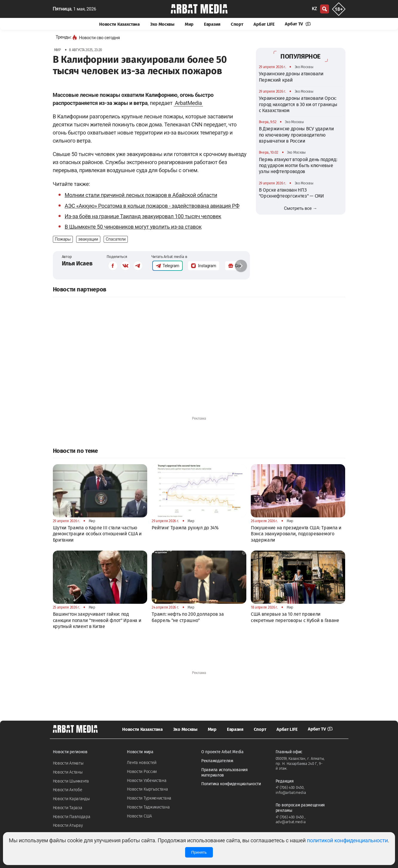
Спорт (237, 24)
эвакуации (88, 239)
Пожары (63, 239)
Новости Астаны (68, 772)
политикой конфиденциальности (347, 840)
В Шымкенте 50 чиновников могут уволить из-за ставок (133, 227)
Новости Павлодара (72, 817)
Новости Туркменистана (149, 798)
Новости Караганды (71, 799)
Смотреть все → (301, 208)
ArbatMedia (188, 103)
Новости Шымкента (71, 781)
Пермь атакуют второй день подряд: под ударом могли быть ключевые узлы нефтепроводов (298, 166)
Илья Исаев (77, 263)
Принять (199, 852)
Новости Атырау (68, 825)
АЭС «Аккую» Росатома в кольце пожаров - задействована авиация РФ (152, 206)
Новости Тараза (68, 808)
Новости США (139, 816)
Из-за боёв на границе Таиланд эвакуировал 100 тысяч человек (143, 216)
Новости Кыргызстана (147, 789)
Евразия (212, 24)
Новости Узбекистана (147, 781)
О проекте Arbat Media (222, 752)
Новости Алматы (68, 763)
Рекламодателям (217, 761)
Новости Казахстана (119, 24)
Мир (189, 24)
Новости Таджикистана (148, 807)
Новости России (142, 772)
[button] (241, 266)
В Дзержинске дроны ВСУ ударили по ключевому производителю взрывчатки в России (296, 135)
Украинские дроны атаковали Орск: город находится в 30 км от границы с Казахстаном (298, 104)
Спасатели (116, 239)
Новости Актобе (68, 790)
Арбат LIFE (264, 24)
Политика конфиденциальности (231, 784)
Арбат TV (298, 24)
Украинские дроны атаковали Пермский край (291, 77)
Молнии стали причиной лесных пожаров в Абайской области (141, 195)
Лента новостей (142, 763)
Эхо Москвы (162, 24)
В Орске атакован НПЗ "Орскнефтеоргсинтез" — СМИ (291, 193)
